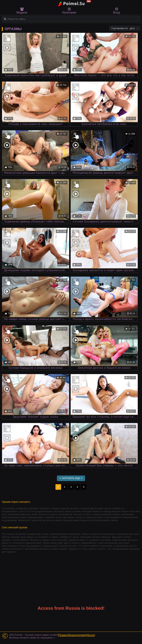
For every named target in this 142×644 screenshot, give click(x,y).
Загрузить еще (71, 478)
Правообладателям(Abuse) (77, 635)
